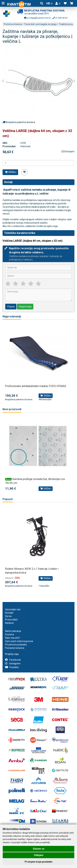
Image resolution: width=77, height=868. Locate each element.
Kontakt (9, 613)
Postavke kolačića (15, 648)
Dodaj (10, 172)
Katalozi (9, 623)
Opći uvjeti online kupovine (19, 641)
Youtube (12, 667)
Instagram (13, 664)
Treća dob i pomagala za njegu (40, 24)
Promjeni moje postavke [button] (38, 862)
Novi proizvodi (12, 409)
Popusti (8, 499)
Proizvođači (11, 620)
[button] (58, 3)
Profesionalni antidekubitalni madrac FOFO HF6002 (36, 386)
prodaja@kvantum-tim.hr (37, 18)
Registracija (25, 307)
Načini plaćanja (13, 631)
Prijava (11, 307)
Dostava (9, 634)
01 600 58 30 (60, 18)
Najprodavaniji (12, 316)
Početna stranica (13, 24)
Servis (8, 616)
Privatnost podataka (16, 645)
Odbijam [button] (39, 855)
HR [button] (49, 3)
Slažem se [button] (39, 849)
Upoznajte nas (13, 609)
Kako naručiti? (13, 638)
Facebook (13, 660)
